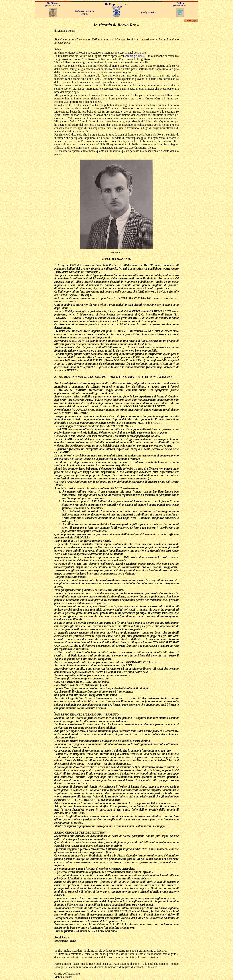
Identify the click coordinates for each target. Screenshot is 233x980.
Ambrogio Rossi (135, 56)
